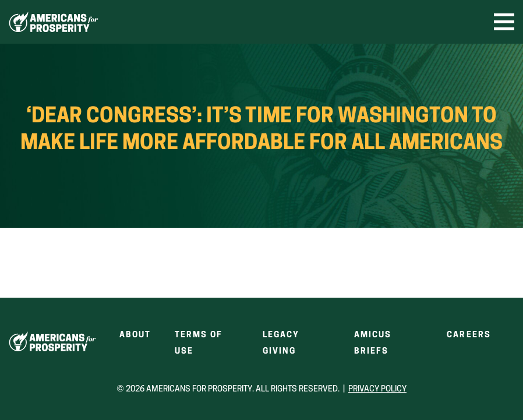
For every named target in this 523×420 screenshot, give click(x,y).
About (135, 335)
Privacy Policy (377, 389)
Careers (469, 335)
